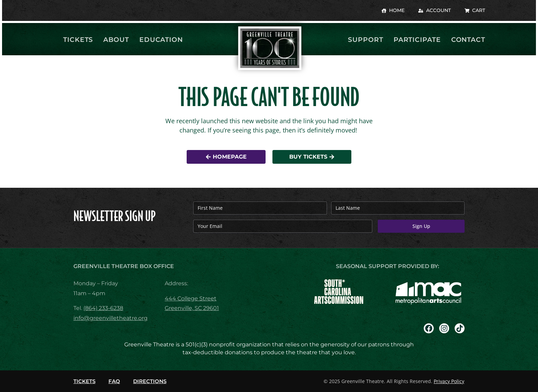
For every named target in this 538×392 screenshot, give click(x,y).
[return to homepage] (269, 48)
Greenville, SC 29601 (192, 308)
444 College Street (191, 298)
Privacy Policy (449, 381)
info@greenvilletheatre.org (110, 318)
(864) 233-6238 (103, 308)
